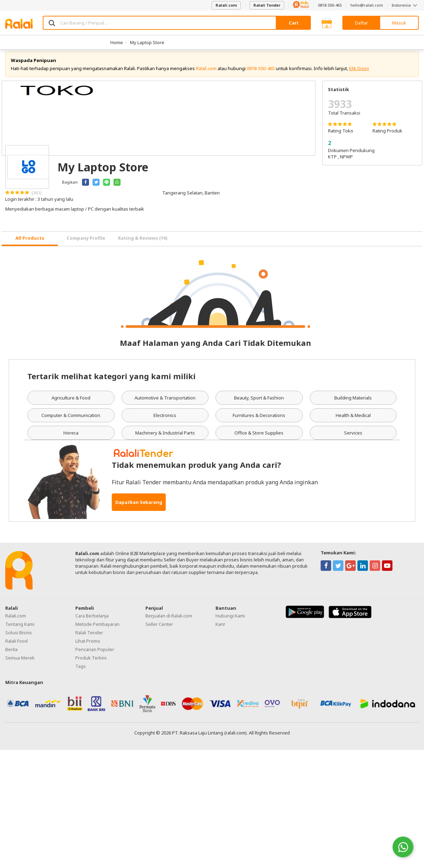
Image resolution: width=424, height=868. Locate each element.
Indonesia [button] (405, 5)
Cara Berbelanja (92, 621)
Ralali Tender (267, 5)
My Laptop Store (147, 42)
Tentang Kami (20, 629)
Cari (293, 23)
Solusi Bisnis (19, 638)
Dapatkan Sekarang (139, 507)
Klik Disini (359, 74)
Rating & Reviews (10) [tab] (143, 244)
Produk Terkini (91, 663)
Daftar (361, 23)
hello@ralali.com (367, 5)
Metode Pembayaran (97, 629)
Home (117, 42)
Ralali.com (226, 5)
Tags (81, 671)
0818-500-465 (330, 5)
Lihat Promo (88, 646)
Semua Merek (20, 663)
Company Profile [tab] (86, 244)
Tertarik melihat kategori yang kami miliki (111, 381)
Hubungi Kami (230, 621)
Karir (220, 629)
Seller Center (159, 629)
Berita (11, 655)
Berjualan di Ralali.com (169, 621)
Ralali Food (16, 646)
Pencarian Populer (95, 655)
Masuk (399, 23)
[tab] (30, 244)
